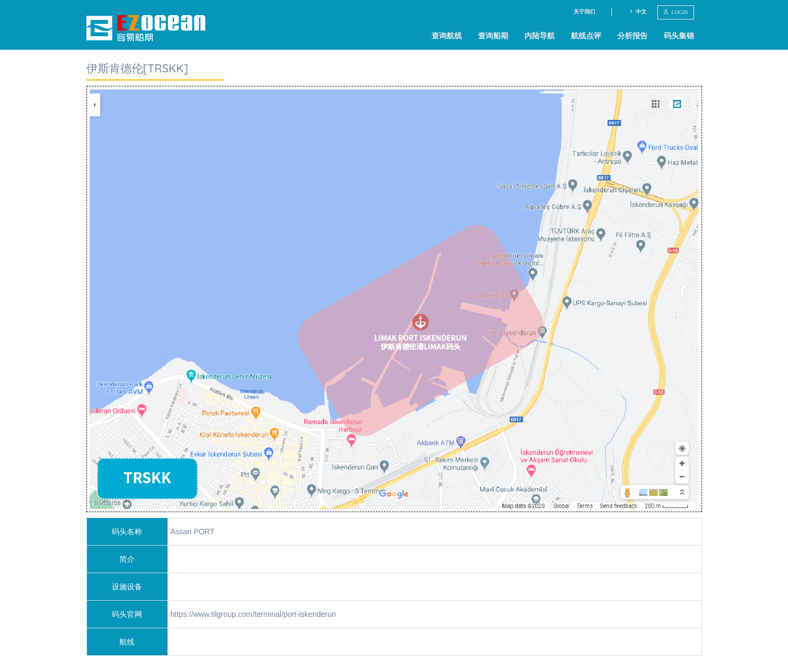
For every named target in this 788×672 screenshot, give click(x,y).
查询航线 (447, 36)
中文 (638, 12)
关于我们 (584, 12)
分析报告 (632, 36)
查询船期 (493, 36)
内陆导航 (540, 36)
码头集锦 (679, 36)
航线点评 (586, 36)
